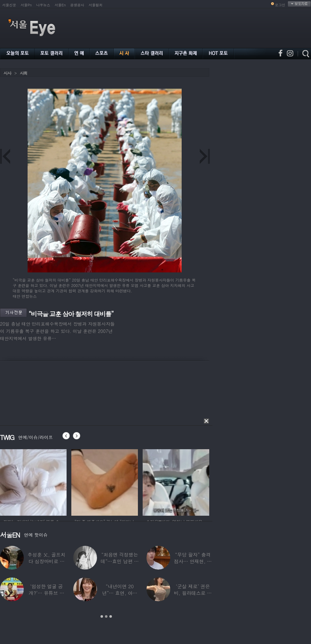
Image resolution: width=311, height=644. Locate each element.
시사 (7, 73)
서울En (60, 5)
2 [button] (106, 616)
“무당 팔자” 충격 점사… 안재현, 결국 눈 (193, 561)
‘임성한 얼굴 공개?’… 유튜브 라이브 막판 (47, 593)
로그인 (280, 5)
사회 (23, 73)
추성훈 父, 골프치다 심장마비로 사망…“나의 (46, 561)
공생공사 (77, 5)
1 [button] (102, 616)
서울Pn (26, 5)
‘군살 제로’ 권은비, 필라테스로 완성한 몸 (193, 593)
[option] (33, 481)
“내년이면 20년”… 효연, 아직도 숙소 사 (120, 593)
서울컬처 (96, 5)
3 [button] (111, 616)
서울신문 (9, 5)
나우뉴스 (43, 5)
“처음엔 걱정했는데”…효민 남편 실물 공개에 (120, 561)
